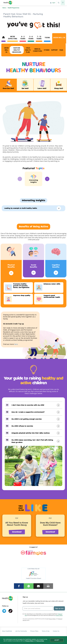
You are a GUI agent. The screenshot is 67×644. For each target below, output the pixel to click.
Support (54, 50)
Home (4, 8)
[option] (33, 179)
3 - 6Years (31, 38)
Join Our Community (21, 631)
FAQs (61, 50)
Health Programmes (14, 8)
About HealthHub (7, 631)
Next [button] (47, 179)
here (16, 344)
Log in (54, 3)
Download (17, 532)
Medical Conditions (38, 50)
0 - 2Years (23, 38)
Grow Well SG (59, 38)
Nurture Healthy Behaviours (17, 50)
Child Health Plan (28, 50)
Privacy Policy (59, 615)
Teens (47, 38)
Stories (47, 50)
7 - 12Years (39, 38)
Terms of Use (46, 631)
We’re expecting (13, 38)
